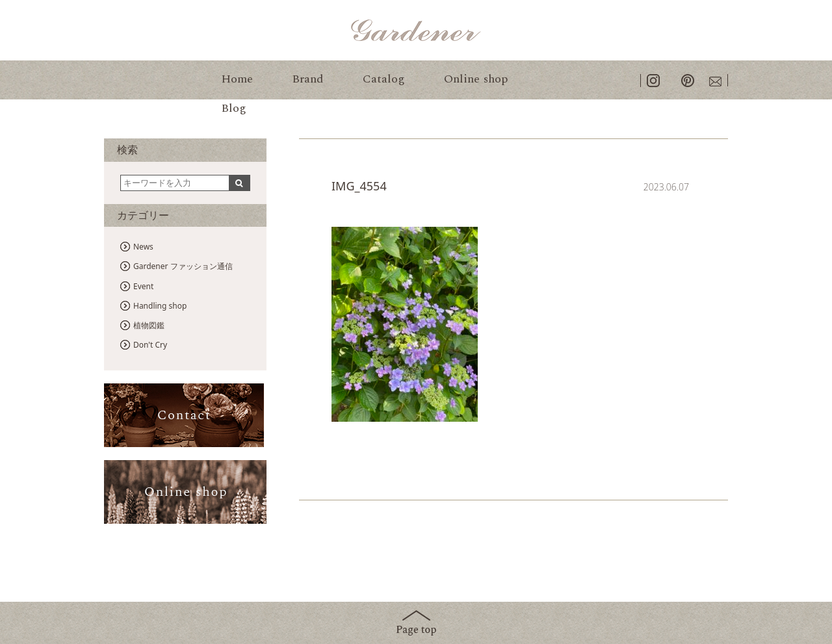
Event (143, 286)
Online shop (476, 79)
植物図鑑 (149, 325)
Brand (308, 79)
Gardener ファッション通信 (183, 266)
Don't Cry (150, 345)
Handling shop (160, 306)
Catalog (384, 79)
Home (237, 79)
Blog (234, 108)
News (143, 247)
